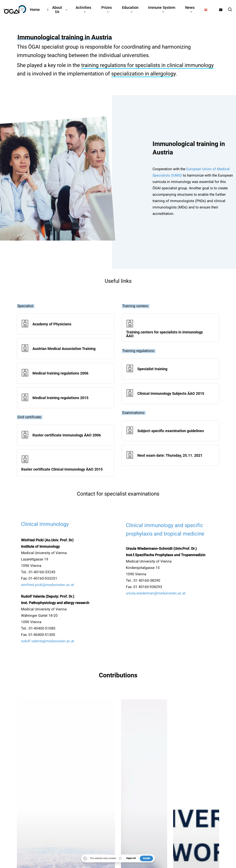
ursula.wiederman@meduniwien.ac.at (156, 602)
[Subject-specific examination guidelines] (170, 440)
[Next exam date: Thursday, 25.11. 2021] (170, 464)
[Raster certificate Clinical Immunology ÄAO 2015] (66, 472)
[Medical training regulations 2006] (66, 382)
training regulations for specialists (121, 67)
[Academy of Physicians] (66, 333)
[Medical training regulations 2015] (66, 407)
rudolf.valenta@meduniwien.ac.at (48, 650)
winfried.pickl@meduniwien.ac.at (47, 594)
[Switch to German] (206, 10)
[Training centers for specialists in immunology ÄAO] (170, 337)
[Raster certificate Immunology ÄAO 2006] (66, 444)
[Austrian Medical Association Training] (66, 358)
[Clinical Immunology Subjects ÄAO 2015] (170, 403)
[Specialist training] (170, 378)
